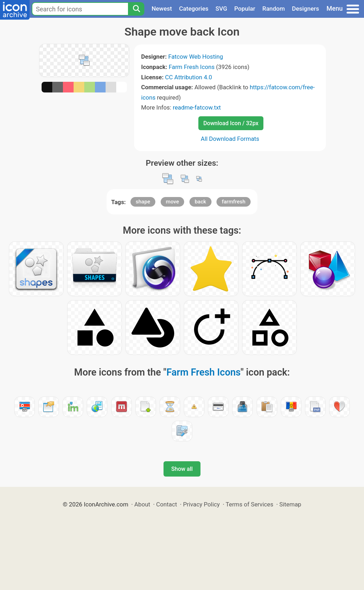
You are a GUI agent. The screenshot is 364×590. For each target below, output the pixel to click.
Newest (162, 9)
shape (143, 202)
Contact (167, 504)
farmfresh (234, 202)
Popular (245, 9)
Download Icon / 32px (231, 123)
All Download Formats (230, 139)
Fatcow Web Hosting (196, 57)
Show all (182, 469)
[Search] (136, 9)
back (200, 202)
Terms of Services (250, 504)
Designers (305, 9)
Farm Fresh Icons (192, 67)
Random (274, 9)
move (173, 202)
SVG (221, 9)
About (142, 504)
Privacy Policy (201, 504)
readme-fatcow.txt (197, 107)
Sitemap (290, 504)
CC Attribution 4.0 (188, 77)
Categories (194, 9)
